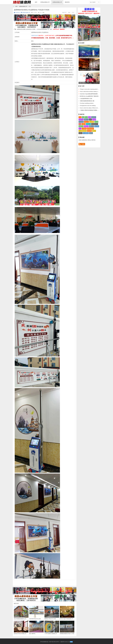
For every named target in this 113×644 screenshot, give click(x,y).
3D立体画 (81, 122)
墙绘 (69, 13)
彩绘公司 (81, 126)
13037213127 (35, 36)
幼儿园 (96, 122)
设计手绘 (97, 126)
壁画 (89, 117)
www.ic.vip (67, 642)
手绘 (80, 117)
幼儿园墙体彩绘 (83, 131)
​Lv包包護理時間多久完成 (86, 99)
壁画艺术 (86, 126)
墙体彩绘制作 (90, 129)
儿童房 (84, 124)
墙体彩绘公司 (95, 124)
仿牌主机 (93, 140)
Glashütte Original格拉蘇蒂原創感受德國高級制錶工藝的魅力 (95, 94)
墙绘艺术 (64, 13)
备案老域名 (84, 140)
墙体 (90, 119)
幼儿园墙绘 (86, 133)
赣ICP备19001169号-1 (54, 642)
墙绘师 (94, 131)
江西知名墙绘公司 (45, 2)
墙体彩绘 (94, 117)
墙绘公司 (91, 126)
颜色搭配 (89, 131)
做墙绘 (81, 133)
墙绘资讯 (67, 2)
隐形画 (91, 133)
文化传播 (92, 122)
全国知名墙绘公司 (57, 2)
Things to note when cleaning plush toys (90, 89)
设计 (80, 129)
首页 (36, 2)
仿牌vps (89, 140)
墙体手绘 (81, 119)
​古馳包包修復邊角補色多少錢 (87, 101)
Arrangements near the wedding (88, 106)
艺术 (73, 13)
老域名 (80, 140)
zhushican (17, 13)
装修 (80, 124)
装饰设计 (88, 124)
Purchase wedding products (87, 103)
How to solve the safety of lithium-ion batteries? (91, 108)
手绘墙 (94, 119)
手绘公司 (86, 122)
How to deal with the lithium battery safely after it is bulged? (94, 91)
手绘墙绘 (84, 129)
